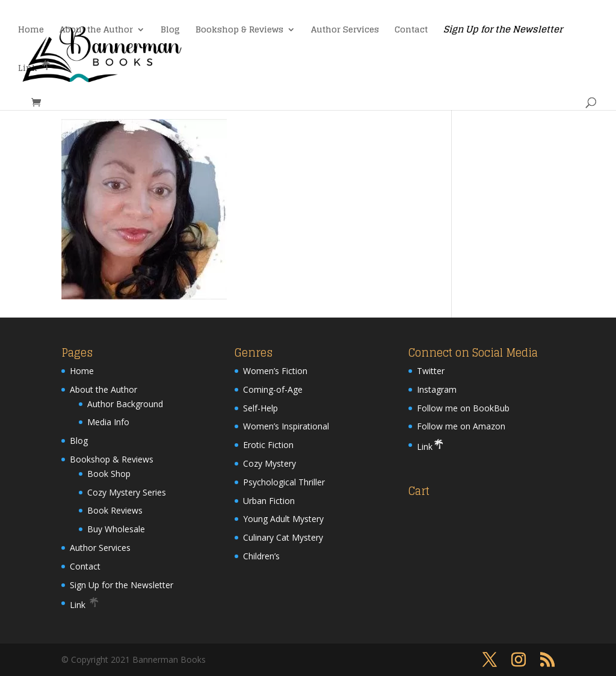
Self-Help (260, 408)
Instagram (437, 389)
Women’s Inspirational (286, 426)
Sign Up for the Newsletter (503, 31)
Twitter (431, 371)
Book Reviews (115, 510)
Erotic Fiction (268, 445)
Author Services (345, 31)
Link (35, 67)
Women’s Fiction (275, 371)
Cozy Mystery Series (127, 492)
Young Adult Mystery (283, 519)
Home (31, 31)
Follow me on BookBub (463, 408)
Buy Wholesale (116, 529)
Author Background (125, 404)
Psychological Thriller (284, 482)
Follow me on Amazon (461, 426)
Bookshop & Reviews (239, 31)
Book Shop (109, 474)
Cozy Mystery (269, 463)
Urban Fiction (269, 501)
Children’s (261, 556)
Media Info (108, 422)
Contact (411, 31)
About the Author (96, 31)
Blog (170, 31)
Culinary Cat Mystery (283, 537)
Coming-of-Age (273, 389)
